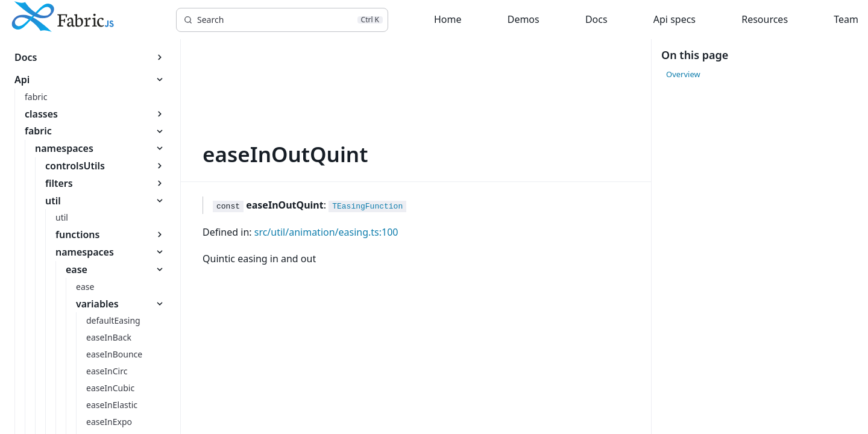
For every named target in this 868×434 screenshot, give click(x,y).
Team (846, 19)
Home (448, 19)
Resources (765, 19)
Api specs (675, 19)
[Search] (282, 20)
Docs (596, 19)
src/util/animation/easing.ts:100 (326, 232)
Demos (524, 19)
